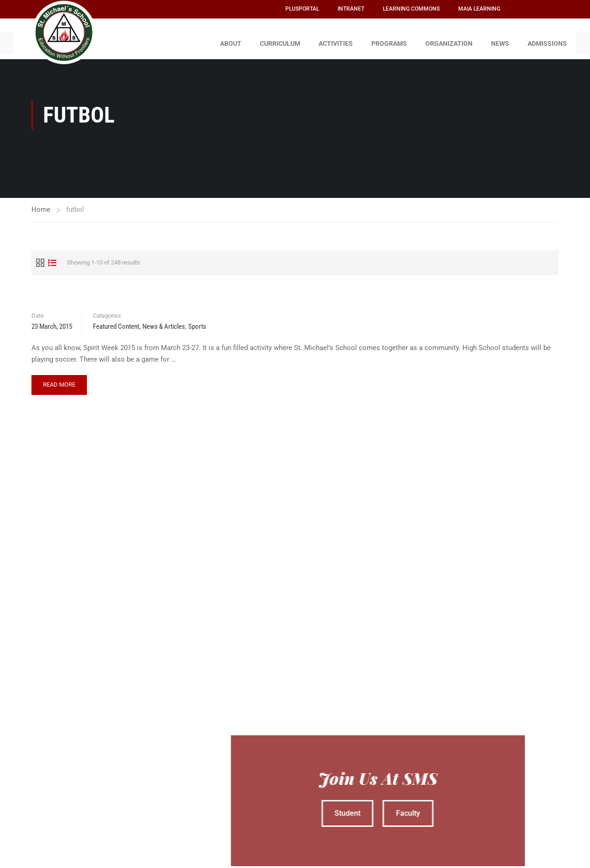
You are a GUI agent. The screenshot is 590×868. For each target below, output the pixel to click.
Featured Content (116, 322)
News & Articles (164, 322)
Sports (197, 322)
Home (41, 205)
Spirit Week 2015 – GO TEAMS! (90, 292)
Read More (59, 377)
